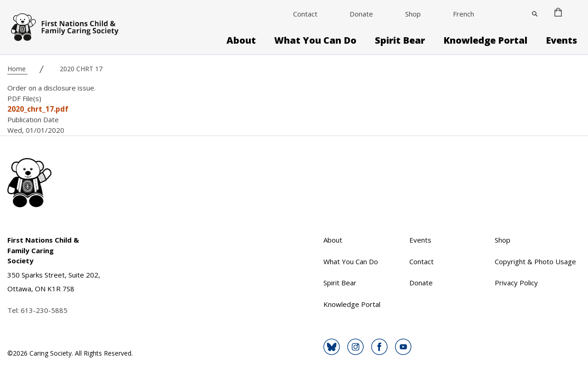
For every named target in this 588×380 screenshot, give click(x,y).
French (464, 14)
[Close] (535, 14)
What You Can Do (315, 40)
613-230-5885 (44, 310)
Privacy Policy (516, 283)
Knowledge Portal (485, 40)
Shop (413, 14)
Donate (361, 14)
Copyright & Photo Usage (535, 261)
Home (17, 69)
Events (561, 40)
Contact (305, 14)
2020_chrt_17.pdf (38, 109)
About (241, 40)
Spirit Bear (400, 40)
